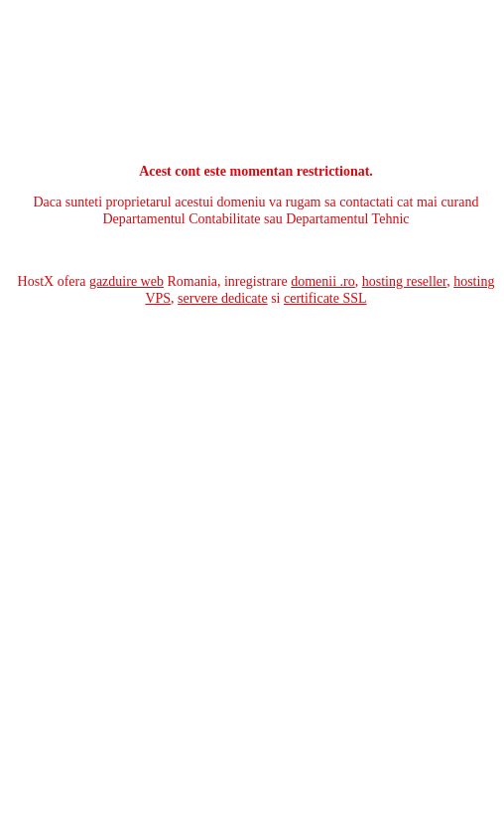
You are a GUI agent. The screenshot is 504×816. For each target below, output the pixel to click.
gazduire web (126, 281)
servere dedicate (223, 298)
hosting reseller (404, 281)
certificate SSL (325, 298)
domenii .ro (323, 281)
